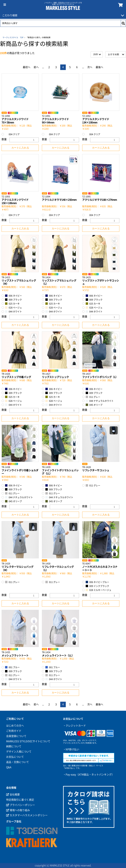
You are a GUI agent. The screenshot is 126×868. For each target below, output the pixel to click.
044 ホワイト (13, 311)
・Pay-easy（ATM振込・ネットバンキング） (89, 775)
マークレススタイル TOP (13, 37)
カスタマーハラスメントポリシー (27, 815)
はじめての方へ (15, 726)
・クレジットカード (74, 726)
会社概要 (13, 795)
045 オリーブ (94, 405)
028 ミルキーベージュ (98, 590)
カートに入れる (20, 148)
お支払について (15, 757)
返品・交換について (18, 762)
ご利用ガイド (14, 731)
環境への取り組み (18, 810)
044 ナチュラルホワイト (100, 401)
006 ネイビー (13, 296)
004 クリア (12, 134)
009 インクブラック (97, 586)
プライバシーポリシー (21, 805)
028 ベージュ (13, 308)
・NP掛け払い (71, 749)
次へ (90, 67)
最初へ (27, 67)
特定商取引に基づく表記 (20, 800)
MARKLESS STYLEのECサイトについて (28, 741)
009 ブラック (13, 300)
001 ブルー (12, 667)
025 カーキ (12, 304)
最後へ (99, 67)
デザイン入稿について (19, 752)
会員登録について (16, 736)
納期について (14, 746)
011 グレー (93, 397)
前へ (36, 67)
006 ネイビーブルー (97, 582)
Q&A (9, 767)
